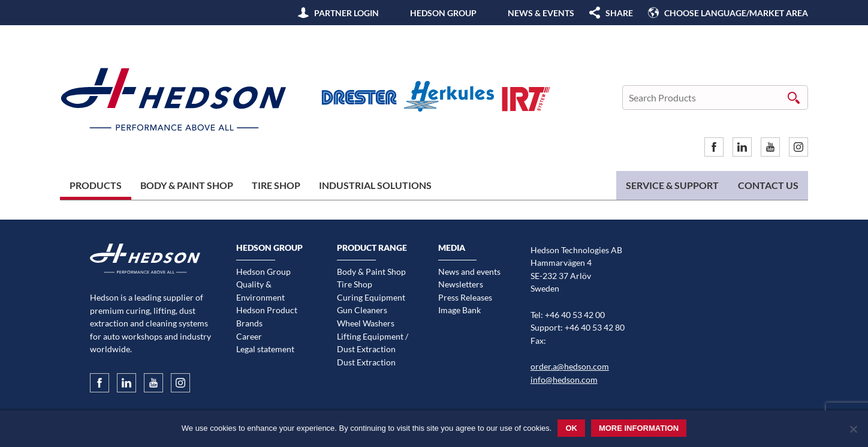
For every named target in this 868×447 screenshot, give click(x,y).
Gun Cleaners (362, 310)
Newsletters (461, 284)
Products (96, 185)
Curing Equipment (371, 297)
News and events (469, 271)
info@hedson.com (564, 379)
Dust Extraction (366, 362)
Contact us (768, 185)
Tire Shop (276, 185)
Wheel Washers (366, 323)
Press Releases (465, 297)
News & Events (541, 13)
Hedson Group (443, 13)
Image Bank (459, 310)
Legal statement (265, 349)
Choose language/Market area (736, 13)
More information (639, 428)
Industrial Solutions (375, 185)
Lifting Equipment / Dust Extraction (373, 343)
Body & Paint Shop (187, 185)
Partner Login (346, 13)
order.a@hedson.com (570, 366)
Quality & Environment (260, 291)
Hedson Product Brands (267, 316)
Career (249, 336)
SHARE (619, 13)
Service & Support (672, 185)
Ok (571, 428)
